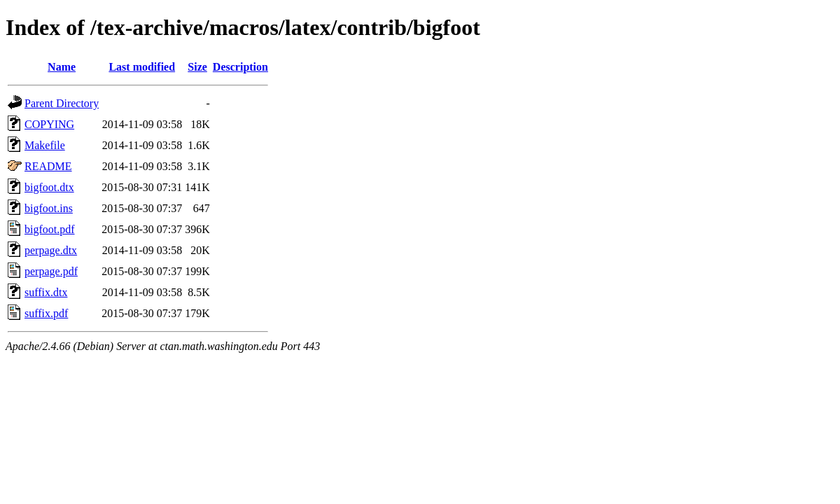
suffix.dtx (46, 292)
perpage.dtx (51, 250)
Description (240, 67)
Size (197, 67)
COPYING (49, 124)
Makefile (45, 145)
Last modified (142, 67)
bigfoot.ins (49, 208)
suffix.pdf (46, 313)
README (48, 166)
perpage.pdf (51, 271)
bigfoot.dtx (49, 187)
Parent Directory (62, 103)
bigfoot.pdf (50, 229)
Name (62, 67)
